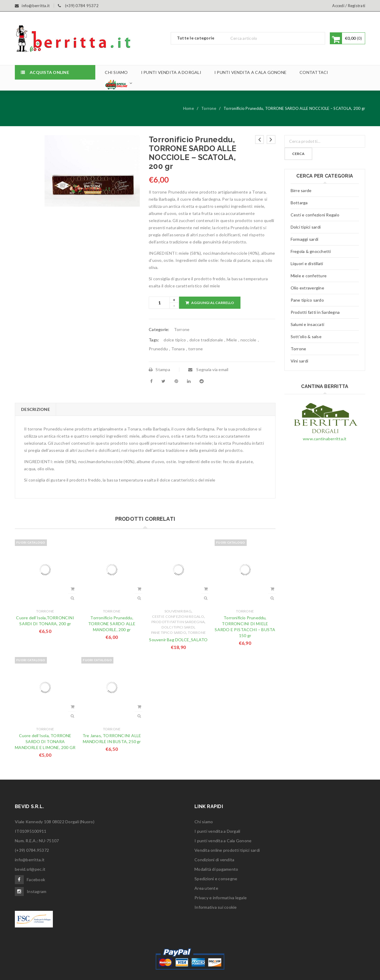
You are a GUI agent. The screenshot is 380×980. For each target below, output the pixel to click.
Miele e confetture (309, 276)
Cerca (298, 154)
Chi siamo (204, 822)
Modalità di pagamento (216, 869)
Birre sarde (301, 190)
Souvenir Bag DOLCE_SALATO (178, 640)
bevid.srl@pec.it (30, 869)
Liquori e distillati (307, 263)
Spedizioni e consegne (216, 879)
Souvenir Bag (178, 611)
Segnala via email (208, 369)
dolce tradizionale (206, 340)
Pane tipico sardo (169, 633)
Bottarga (299, 203)
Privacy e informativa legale (221, 898)
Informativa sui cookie (216, 907)
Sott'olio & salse (306, 337)
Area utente (206, 888)
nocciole (248, 340)
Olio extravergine (307, 288)
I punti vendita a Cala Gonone (223, 841)
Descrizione (35, 409)
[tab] (35, 409)
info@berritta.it (30, 860)
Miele (232, 340)
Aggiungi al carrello (213, 303)
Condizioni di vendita (214, 860)
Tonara (178, 349)
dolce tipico (175, 340)
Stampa (159, 369)
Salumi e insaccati (308, 324)
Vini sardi (300, 361)
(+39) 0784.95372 (32, 850)
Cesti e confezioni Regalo (178, 616)
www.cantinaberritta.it (325, 439)
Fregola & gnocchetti (311, 251)
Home (189, 108)
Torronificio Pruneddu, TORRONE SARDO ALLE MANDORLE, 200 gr (112, 624)
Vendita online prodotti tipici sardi (227, 850)
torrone (196, 349)
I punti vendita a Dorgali (217, 831)
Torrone (209, 108)
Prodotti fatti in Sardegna (178, 622)
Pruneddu (158, 349)
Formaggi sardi (305, 239)
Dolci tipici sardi (178, 627)
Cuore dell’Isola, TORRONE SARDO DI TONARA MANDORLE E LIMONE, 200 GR (45, 741)
